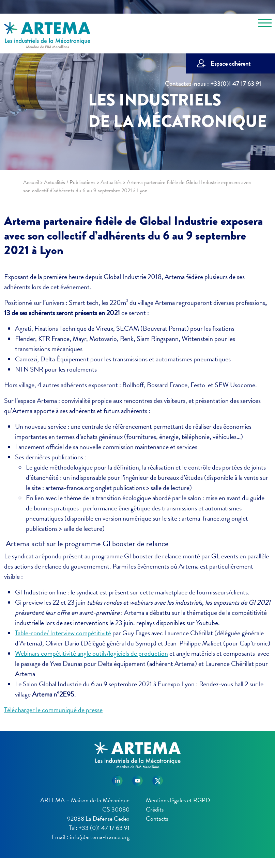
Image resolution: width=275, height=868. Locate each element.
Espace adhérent (231, 63)
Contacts (157, 818)
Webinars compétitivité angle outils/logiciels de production (91, 653)
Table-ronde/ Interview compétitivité (63, 633)
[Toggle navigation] (265, 24)
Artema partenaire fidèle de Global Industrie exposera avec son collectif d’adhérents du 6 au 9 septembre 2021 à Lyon (133, 235)
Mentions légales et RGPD (178, 800)
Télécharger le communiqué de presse (53, 710)
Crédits (155, 809)
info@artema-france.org (100, 837)
